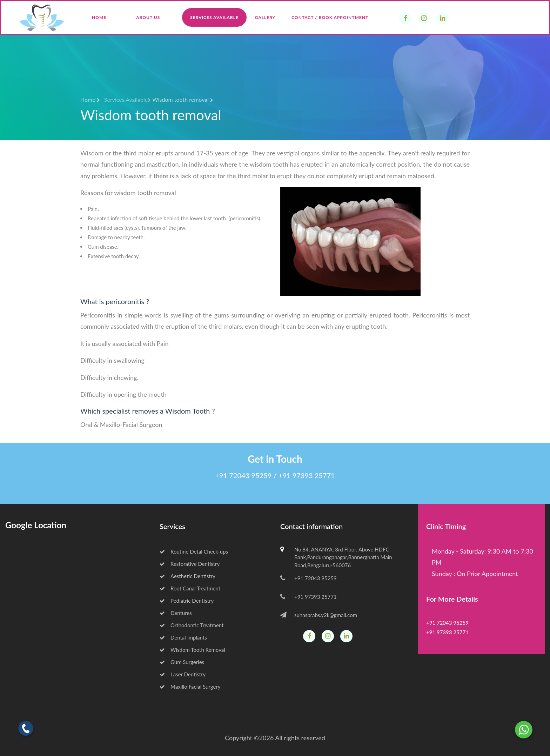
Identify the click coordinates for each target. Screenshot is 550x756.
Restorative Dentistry (190, 564)
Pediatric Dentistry (187, 601)
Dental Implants (183, 637)
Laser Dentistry (183, 674)
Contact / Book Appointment (330, 17)
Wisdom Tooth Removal (192, 650)
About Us (148, 17)
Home (99, 17)
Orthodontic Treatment (192, 625)
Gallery (265, 17)
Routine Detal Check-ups (194, 551)
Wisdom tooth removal (183, 99)
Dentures (176, 613)
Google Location (36, 525)
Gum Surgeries (182, 662)
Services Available (214, 17)
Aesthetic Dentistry (187, 576)
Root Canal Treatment (190, 588)
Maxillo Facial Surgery (190, 687)
